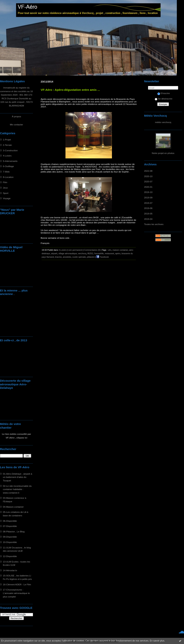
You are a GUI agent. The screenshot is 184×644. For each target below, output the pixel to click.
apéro (118, 253)
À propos (16, 116)
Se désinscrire (163, 99)
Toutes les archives (154, 224)
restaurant (109, 253)
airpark (54, 253)
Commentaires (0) (92, 250)
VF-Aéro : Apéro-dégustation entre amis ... (70, 90)
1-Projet (7, 140)
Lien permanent (75, 250)
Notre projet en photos (163, 153)
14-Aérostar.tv (10, 570)
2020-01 (148, 187)
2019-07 (148, 203)
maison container (120, 250)
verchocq (82, 253)
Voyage (7, 198)
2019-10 (148, 192)
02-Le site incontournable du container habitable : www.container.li (17, 489)
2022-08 (148, 171)
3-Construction (10, 150)
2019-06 (148, 208)
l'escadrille (99, 253)
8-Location (8, 177)
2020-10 (148, 176)
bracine (58, 257)
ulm (110, 250)
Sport (6, 193)
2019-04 (148, 219)
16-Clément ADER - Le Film (17, 584)
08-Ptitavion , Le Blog (14, 531)
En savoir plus (157, 641)
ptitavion (91, 257)
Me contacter (16, 124)
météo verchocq (163, 122)
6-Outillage (8, 166)
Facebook (102, 257)
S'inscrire (164, 93)
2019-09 (148, 198)
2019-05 (148, 214)
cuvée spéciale (79, 257)
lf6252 (90, 253)
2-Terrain (7, 145)
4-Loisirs (7, 156)
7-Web (6, 172)
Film (5, 182)
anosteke (67, 257)
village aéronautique (68, 253)
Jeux (5, 188)
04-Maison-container (13, 507)
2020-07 (148, 181)
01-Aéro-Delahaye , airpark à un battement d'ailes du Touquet (18, 477)
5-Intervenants (10, 161)
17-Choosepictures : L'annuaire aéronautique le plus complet (16, 593)
